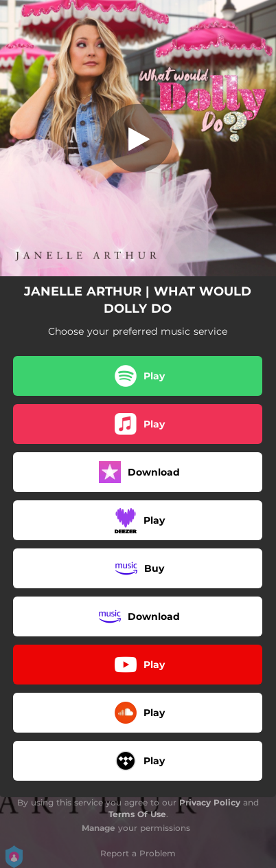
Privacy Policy (210, 802)
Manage (99, 828)
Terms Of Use (137, 814)
